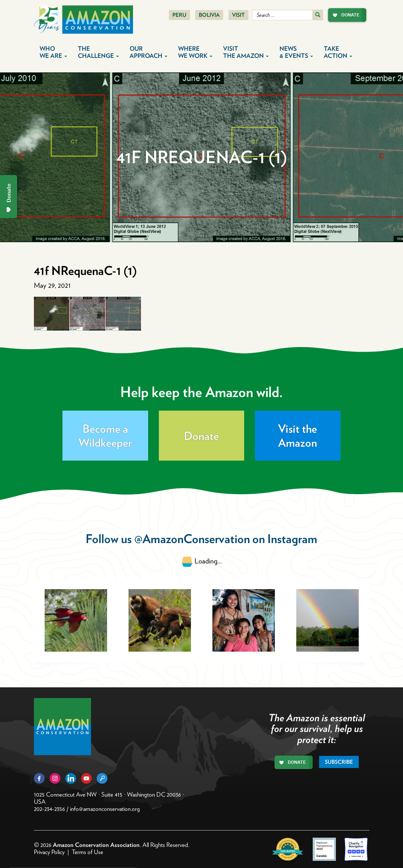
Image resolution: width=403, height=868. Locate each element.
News (296, 52)
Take (338, 52)
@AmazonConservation (192, 539)
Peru (179, 15)
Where (195, 52)
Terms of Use (87, 852)
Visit (238, 15)
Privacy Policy (49, 852)
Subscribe (339, 762)
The (98, 52)
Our (148, 52)
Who (53, 52)
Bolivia (209, 15)
